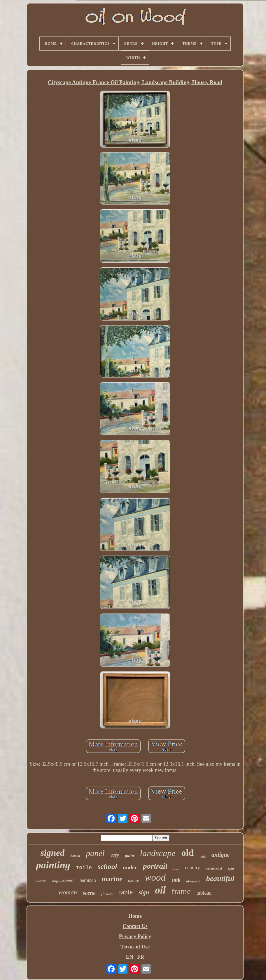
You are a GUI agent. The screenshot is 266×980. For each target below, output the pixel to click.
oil (160, 890)
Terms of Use (135, 947)
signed (53, 853)
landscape (158, 853)
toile (84, 868)
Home (135, 916)
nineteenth (193, 881)
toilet (176, 869)
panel (95, 853)
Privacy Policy (135, 936)
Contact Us (135, 926)
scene (89, 893)
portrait (155, 866)
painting (53, 865)
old (188, 853)
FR (141, 957)
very (115, 855)
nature (133, 880)
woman (68, 892)
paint (129, 856)
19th (176, 880)
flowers (107, 894)
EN (130, 957)
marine (112, 879)
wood (155, 877)
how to (75, 856)
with (203, 856)
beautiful (220, 878)
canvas (41, 881)
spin (231, 868)
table (126, 892)
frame (181, 891)
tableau (204, 893)
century (193, 868)
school (107, 866)
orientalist (214, 868)
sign (144, 892)
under (130, 867)
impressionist (63, 881)
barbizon (88, 880)
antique (220, 855)
